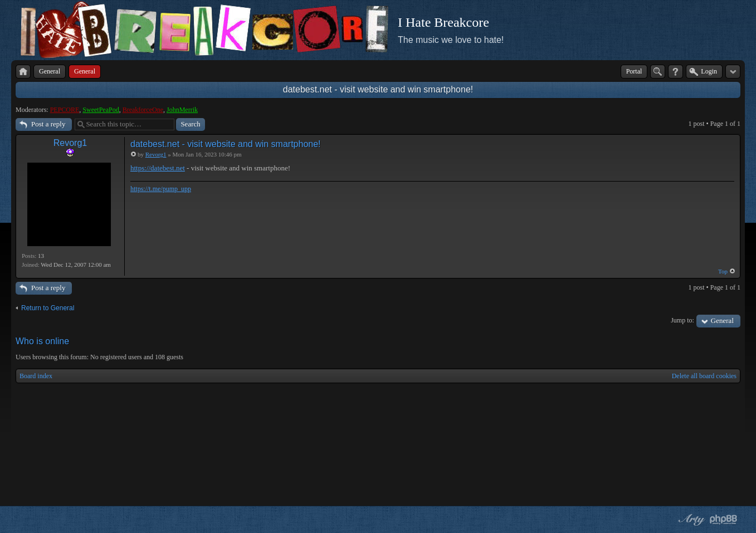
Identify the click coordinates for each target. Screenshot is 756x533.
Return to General (48, 308)
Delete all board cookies (704, 376)
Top (723, 271)
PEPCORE (65, 110)
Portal (634, 71)
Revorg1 (70, 143)
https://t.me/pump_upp (161, 189)
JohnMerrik (182, 110)
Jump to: (682, 320)
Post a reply (48, 124)
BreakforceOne (143, 110)
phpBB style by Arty (690, 520)
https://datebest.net (158, 168)
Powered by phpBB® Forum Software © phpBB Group (724, 520)
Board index (36, 376)
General (722, 321)
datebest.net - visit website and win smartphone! (378, 89)
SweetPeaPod (101, 110)
